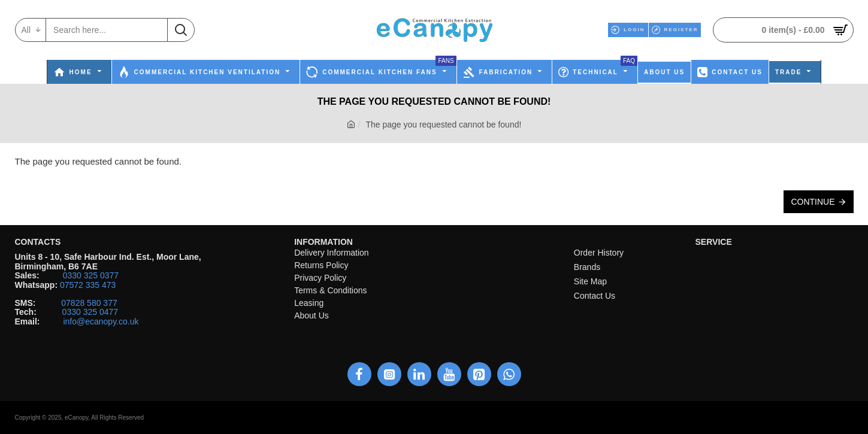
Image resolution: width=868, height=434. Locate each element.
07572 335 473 (88, 285)
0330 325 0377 (91, 276)
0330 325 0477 (90, 312)
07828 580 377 (89, 303)
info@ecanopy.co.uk (101, 322)
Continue (813, 202)
